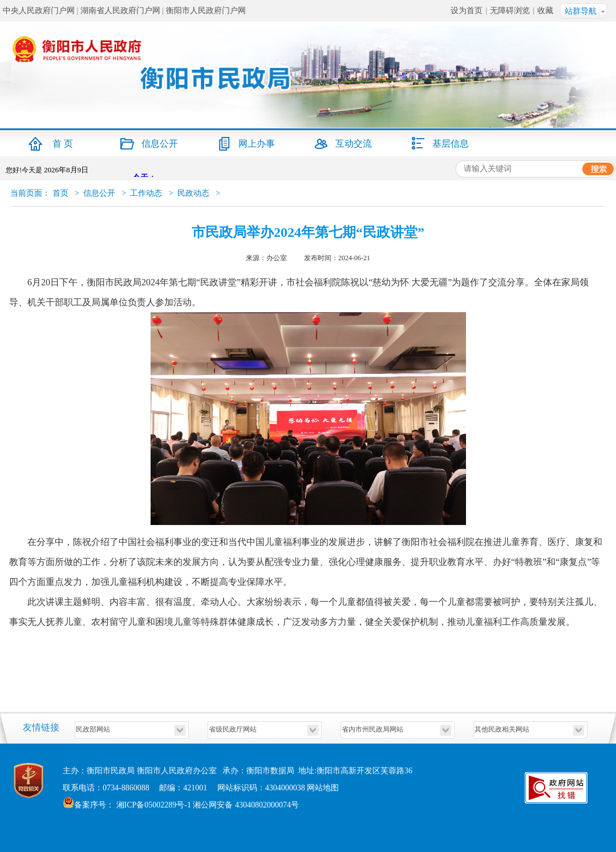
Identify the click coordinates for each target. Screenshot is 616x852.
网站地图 (323, 788)
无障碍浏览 (510, 11)
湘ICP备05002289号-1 (153, 805)
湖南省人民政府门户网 (120, 11)
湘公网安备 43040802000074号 (246, 805)
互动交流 (354, 144)
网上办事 (257, 144)
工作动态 (146, 193)
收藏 (545, 11)
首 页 (63, 144)
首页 (60, 193)
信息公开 (160, 144)
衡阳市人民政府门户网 (206, 11)
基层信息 (451, 144)
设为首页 (467, 11)
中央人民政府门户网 (39, 11)
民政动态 (193, 193)
